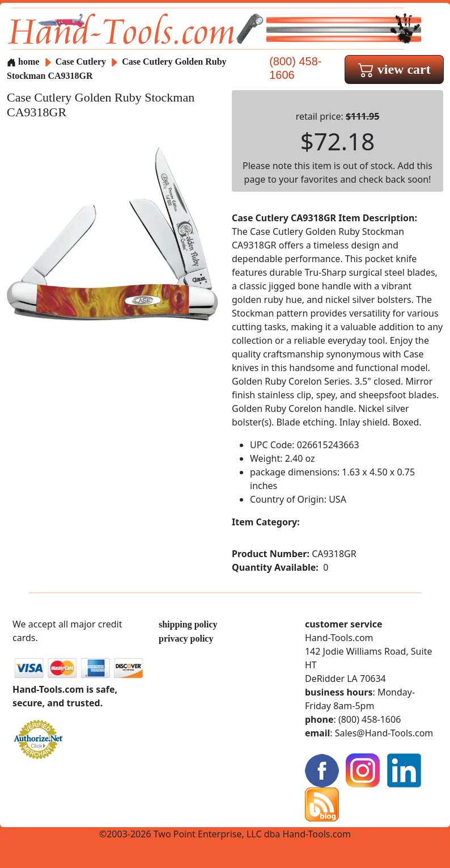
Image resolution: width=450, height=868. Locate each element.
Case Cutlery (82, 62)
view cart (394, 69)
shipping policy (188, 624)
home (23, 62)
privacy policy (186, 639)
